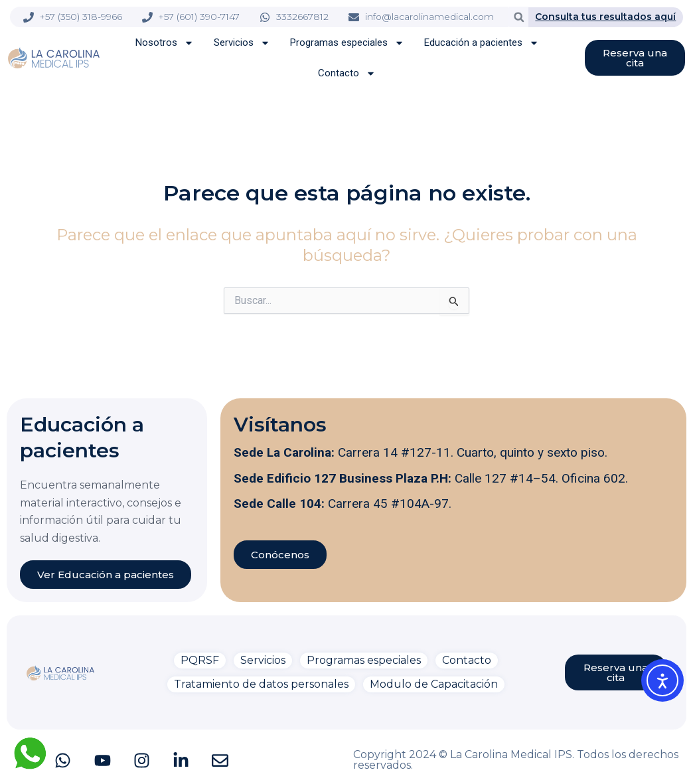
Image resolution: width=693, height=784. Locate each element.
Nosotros (165, 43)
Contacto (347, 73)
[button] (519, 17)
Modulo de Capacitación (434, 684)
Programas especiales (347, 43)
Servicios (242, 43)
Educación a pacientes (482, 43)
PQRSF (200, 660)
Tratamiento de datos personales (261, 684)
